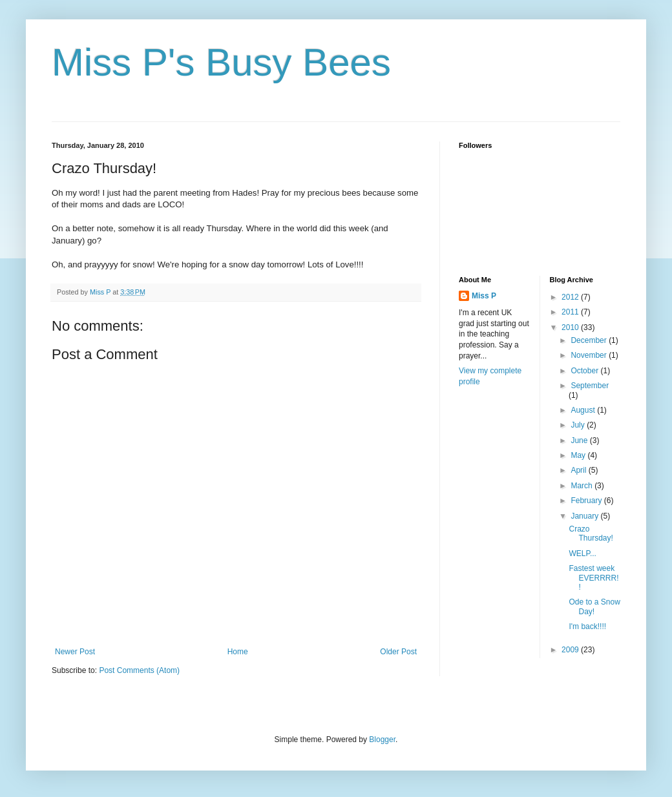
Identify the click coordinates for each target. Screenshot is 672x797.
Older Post (398, 652)
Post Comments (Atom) (139, 670)
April (579, 470)
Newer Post (75, 652)
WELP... (582, 554)
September (590, 386)
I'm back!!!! (587, 626)
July (579, 425)
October (585, 371)
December (590, 340)
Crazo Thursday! (591, 533)
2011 (571, 312)
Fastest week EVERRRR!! (593, 578)
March (583, 486)
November (590, 355)
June (580, 440)
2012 (571, 297)
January (585, 516)
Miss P (484, 296)
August (584, 410)
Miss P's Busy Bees (221, 62)
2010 (571, 327)
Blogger (382, 740)
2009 (571, 650)
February (587, 501)
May (579, 455)
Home (238, 652)
